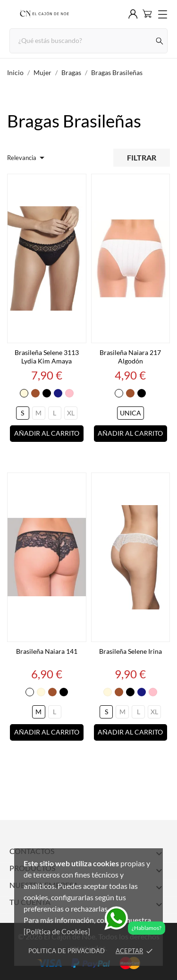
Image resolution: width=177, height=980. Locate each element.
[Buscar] (160, 41)
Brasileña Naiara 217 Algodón (130, 357)
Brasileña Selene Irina (131, 651)
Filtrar (142, 157)
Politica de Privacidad (67, 951)
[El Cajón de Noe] (44, 14)
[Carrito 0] (147, 13)
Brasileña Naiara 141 (47, 651)
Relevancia (27, 158)
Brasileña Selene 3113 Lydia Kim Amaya (47, 357)
